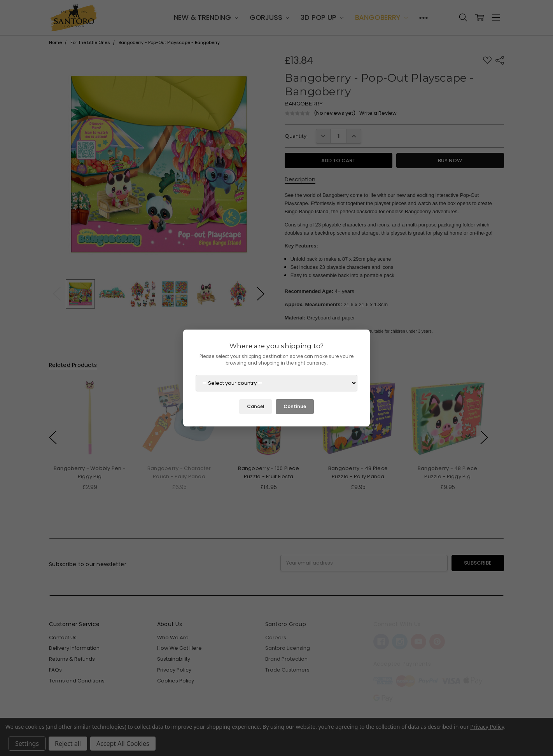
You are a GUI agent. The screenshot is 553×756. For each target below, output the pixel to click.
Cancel (255, 407)
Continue (295, 407)
